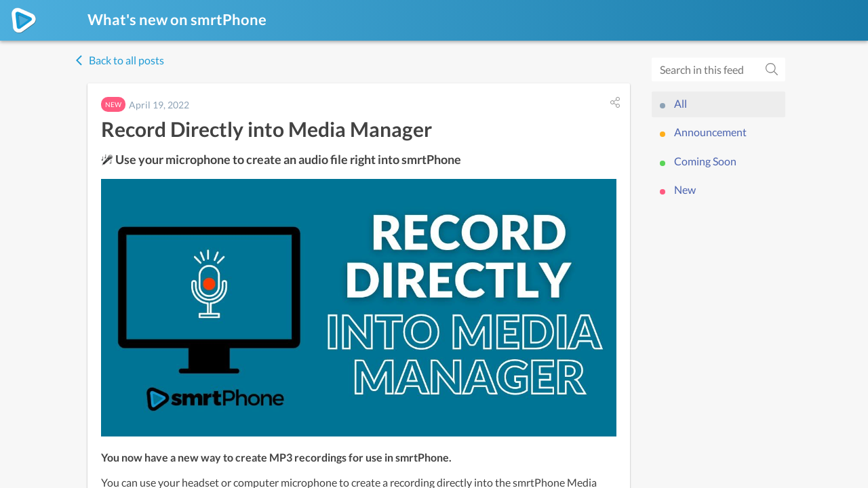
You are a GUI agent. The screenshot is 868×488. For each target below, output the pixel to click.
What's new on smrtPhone (177, 19)
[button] (615, 102)
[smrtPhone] (24, 20)
